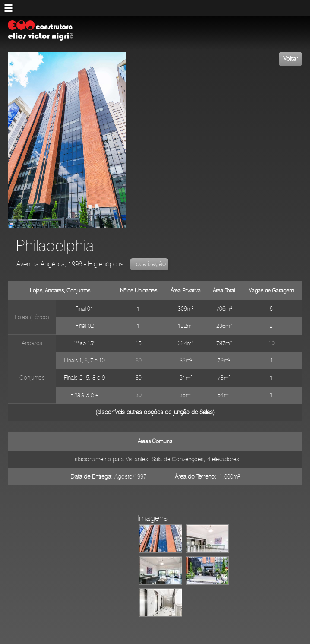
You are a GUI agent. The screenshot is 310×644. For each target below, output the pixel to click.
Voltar (291, 59)
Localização (149, 264)
